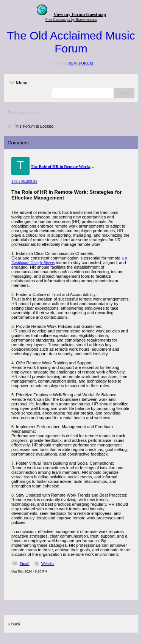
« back (14, 624)
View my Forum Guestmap (80, 14)
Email (25, 563)
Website (48, 563)
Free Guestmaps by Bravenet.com (71, 20)
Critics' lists (22, 113)
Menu (17, 83)
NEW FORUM (81, 63)
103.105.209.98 (24, 181)
